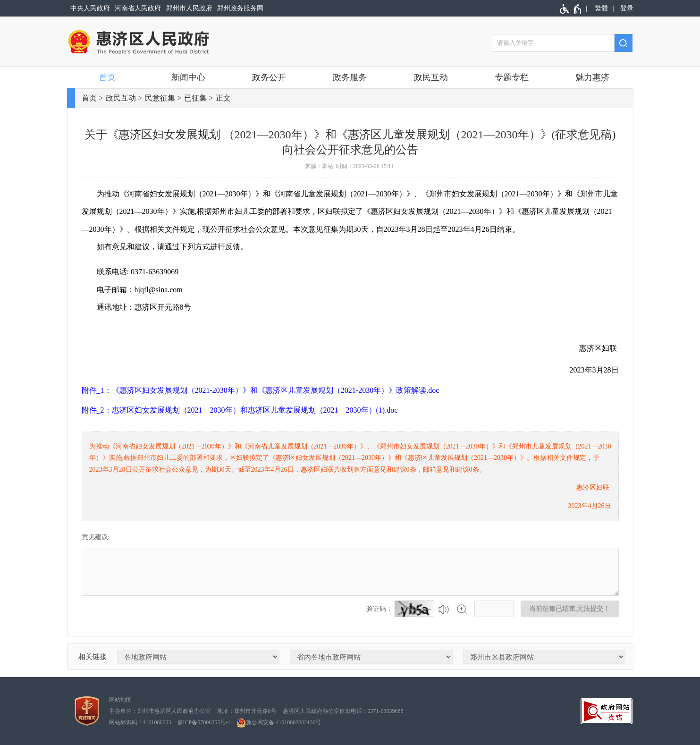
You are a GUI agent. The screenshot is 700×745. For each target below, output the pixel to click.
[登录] (625, 8)
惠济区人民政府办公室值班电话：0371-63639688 (343, 711)
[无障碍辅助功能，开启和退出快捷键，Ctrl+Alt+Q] (571, 9)
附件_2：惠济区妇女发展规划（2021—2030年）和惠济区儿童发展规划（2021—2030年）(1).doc (240, 410)
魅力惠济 (592, 77)
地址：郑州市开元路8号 (247, 711)
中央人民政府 (90, 8)
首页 (107, 77)
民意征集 (160, 98)
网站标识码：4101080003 (140, 722)
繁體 (601, 8)
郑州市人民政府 (189, 8)
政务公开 (269, 77)
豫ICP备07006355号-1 (204, 722)
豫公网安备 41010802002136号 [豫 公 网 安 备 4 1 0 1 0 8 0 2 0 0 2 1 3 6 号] (279, 723)
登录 (627, 8)
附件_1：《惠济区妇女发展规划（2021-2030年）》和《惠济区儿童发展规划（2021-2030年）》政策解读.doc (261, 390)
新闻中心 (188, 77)
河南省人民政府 (138, 8)
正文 (223, 98)
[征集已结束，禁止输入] (350, 572)
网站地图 (120, 700)
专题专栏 (512, 77)
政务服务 (350, 77)
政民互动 (431, 77)
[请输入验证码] (494, 609)
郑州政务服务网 (240, 8)
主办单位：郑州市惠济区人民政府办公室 (160, 711)
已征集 (195, 98)
